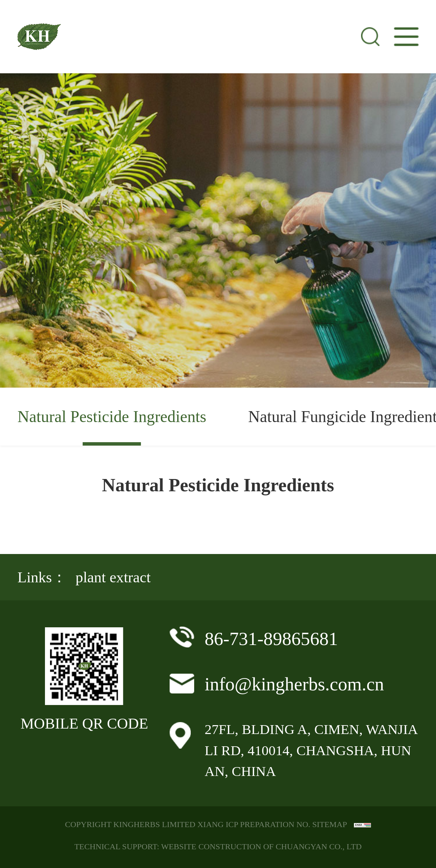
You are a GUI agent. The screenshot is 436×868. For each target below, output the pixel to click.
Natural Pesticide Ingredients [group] (112, 416)
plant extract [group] (113, 577)
